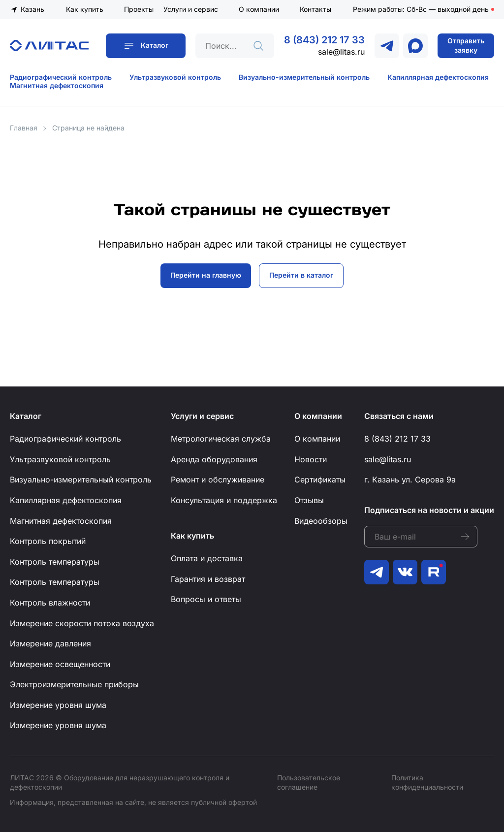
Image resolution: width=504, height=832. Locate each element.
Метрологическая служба (221, 439)
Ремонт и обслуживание (218, 480)
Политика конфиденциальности (427, 782)
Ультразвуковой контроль (175, 77)
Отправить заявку (466, 45)
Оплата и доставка (207, 558)
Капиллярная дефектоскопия (438, 77)
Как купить (85, 9)
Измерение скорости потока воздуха (82, 623)
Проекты (139, 9)
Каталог (155, 45)
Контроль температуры (55, 562)
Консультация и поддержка (224, 500)
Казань (32, 9)
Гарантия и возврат (208, 579)
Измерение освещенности (60, 664)
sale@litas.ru (341, 52)
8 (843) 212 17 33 (324, 40)
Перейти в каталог (301, 275)
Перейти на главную (206, 275)
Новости (311, 459)
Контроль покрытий (48, 541)
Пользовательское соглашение (309, 782)
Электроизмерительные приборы (74, 684)
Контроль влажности (50, 603)
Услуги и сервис (191, 9)
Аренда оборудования (214, 459)
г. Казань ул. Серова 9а (410, 480)
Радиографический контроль (61, 77)
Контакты (315, 9)
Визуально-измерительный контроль (304, 77)
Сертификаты (320, 480)
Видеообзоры (321, 521)
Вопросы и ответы (206, 599)
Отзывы (309, 500)
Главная (24, 128)
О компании (259, 9)
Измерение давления (50, 643)
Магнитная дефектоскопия (57, 85)
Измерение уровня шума (58, 705)
